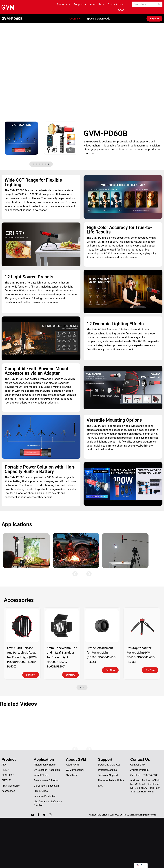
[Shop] (121, 10)
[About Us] (97, 4)
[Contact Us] (116, 4)
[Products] (64, 4)
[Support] (80, 4)
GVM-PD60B (12, 14)
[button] (33, 160)
